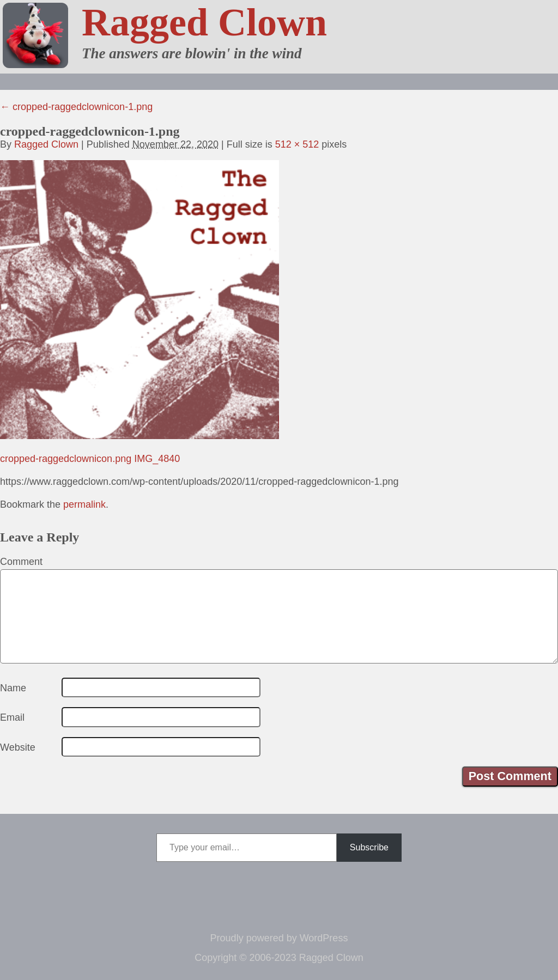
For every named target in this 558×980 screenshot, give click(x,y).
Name (13, 688)
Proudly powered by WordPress (279, 938)
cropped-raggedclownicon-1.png (76, 107)
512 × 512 (297, 144)
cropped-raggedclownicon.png (66, 459)
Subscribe (369, 847)
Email (12, 717)
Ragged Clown (204, 22)
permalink (84, 504)
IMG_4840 (157, 459)
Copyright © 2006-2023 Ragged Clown (279, 958)
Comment (21, 562)
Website (18, 747)
